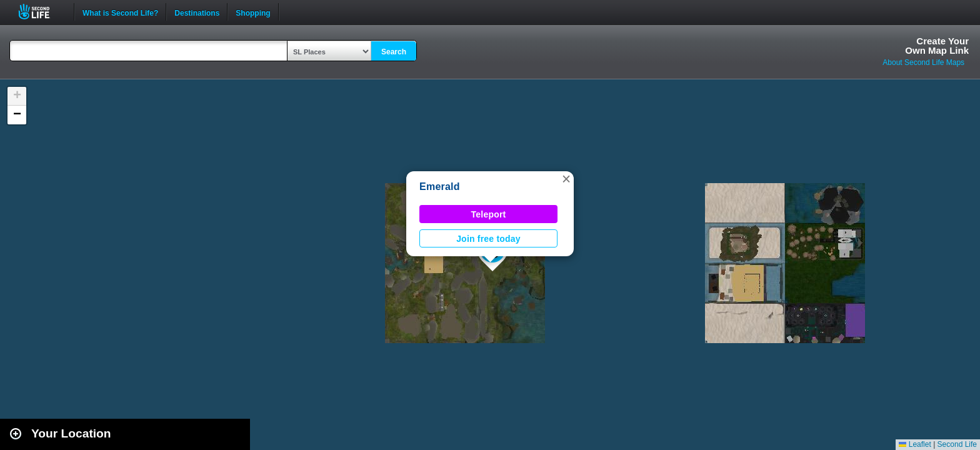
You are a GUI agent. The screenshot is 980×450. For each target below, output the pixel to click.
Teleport (489, 214)
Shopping (253, 12)
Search (394, 52)
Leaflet (915, 444)
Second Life (41, 12)
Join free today (488, 239)
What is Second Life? (120, 12)
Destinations (197, 12)
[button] (566, 179)
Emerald (440, 187)
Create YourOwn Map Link (937, 46)
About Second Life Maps (923, 62)
